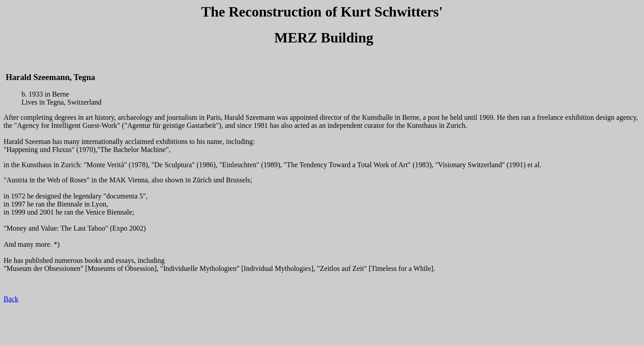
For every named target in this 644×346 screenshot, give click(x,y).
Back (11, 299)
